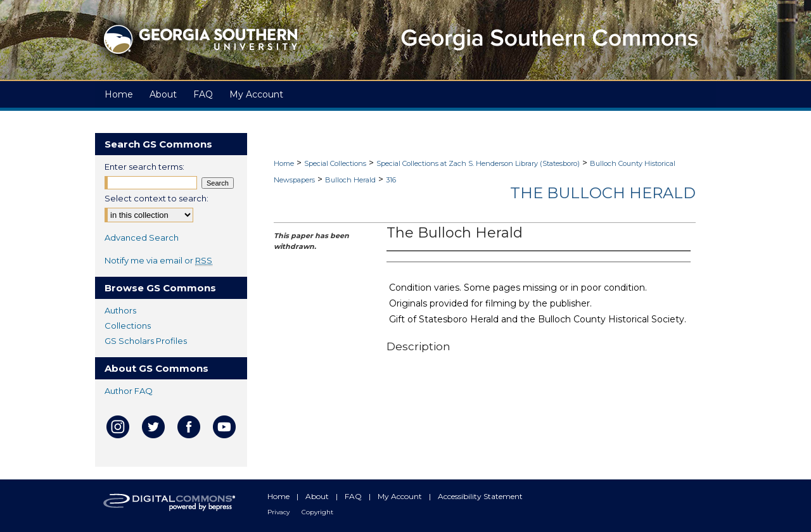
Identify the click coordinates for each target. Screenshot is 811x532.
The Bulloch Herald (603, 193)
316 (391, 180)
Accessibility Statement (480, 496)
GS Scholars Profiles (146, 341)
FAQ (354, 496)
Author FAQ (129, 391)
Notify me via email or (158, 260)
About (318, 496)
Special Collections (335, 163)
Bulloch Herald (350, 180)
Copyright (317, 512)
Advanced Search (142, 237)
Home (284, 163)
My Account (401, 496)
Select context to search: (156, 198)
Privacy (279, 512)
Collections (128, 326)
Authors (120, 310)
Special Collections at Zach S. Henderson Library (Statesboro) (478, 163)
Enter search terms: (144, 167)
